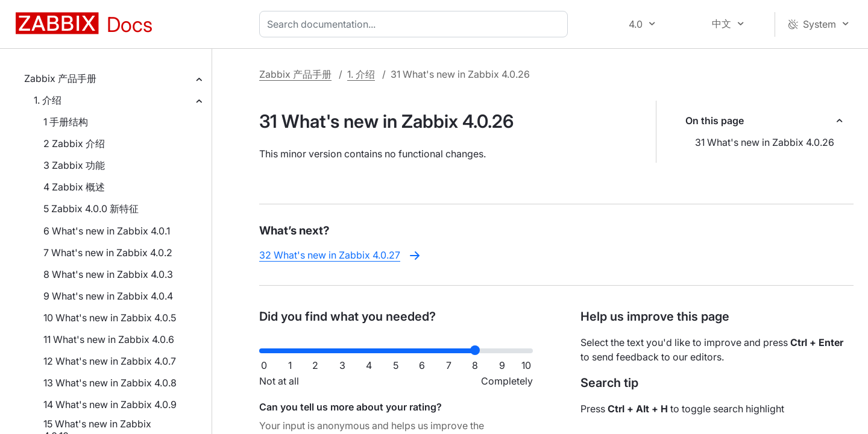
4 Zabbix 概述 (74, 187)
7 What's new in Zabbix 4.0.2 (108, 253)
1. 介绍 (48, 100)
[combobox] (416, 24)
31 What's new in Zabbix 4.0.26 (765, 142)
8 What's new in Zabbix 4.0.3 (108, 274)
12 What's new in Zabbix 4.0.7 (110, 361)
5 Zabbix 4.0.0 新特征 (91, 209)
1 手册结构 (66, 122)
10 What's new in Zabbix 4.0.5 (110, 318)
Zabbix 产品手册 (60, 78)
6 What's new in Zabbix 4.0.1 (107, 231)
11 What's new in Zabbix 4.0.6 (109, 339)
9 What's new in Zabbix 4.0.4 (108, 296)
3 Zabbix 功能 (74, 165)
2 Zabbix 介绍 (74, 143)
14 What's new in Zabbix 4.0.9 (110, 404)
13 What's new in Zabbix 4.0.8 (110, 383)
